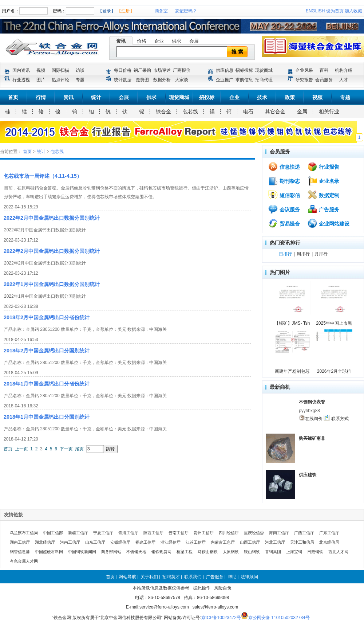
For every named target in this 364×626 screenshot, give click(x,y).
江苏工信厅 (196, 542)
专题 (80, 80)
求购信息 (244, 80)
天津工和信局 (302, 542)
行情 (41, 97)
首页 (13, 97)
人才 (344, 80)
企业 (159, 41)
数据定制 (323, 195)
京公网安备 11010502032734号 (279, 618)
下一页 (66, 449)
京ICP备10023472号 (221, 618)
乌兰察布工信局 (24, 533)
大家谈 (182, 80)
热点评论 (60, 80)
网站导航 (127, 577)
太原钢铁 (231, 552)
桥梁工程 (185, 552)
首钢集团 (273, 552)
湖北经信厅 (45, 542)
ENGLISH (315, 11)
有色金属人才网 (24, 561)
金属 (302, 111)
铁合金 (163, 111)
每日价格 (123, 70)
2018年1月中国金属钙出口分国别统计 (47, 417)
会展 (194, 41)
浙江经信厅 (171, 542)
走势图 (142, 80)
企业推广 (225, 80)
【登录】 (107, 11)
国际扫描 (60, 70)
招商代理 (264, 80)
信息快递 (284, 167)
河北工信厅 (275, 542)
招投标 (207, 97)
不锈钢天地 (136, 552)
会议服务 (284, 209)
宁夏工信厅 (103, 533)
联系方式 (336, 418)
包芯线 (190, 111)
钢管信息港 (20, 552)
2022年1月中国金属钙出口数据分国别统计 (52, 284)
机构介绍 (344, 70)
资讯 (121, 41)
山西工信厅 (250, 542)
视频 (41, 70)
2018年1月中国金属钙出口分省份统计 (47, 384)
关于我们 (149, 577)
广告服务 (323, 209)
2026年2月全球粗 (334, 371)
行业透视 (21, 80)
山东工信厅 (95, 542)
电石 (248, 111)
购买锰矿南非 (312, 438)
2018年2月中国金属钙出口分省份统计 (47, 317)
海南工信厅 (279, 533)
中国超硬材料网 (49, 552)
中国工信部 (53, 533)
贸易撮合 (284, 223)
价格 (142, 41)
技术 (262, 97)
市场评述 (162, 70)
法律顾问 (249, 577)
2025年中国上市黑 (334, 323)
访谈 (80, 70)
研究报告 (304, 80)
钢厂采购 (142, 70)
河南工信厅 (70, 542)
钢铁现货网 (161, 552)
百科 (324, 70)
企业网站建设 (328, 223)
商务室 (161, 11)
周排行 (303, 254)
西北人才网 (338, 552)
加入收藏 (353, 11)
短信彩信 (284, 195)
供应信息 (225, 70)
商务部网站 (111, 552)
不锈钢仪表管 (312, 402)
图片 (41, 80)
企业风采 (304, 70)
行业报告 (323, 167)
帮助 (232, 577)
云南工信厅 (179, 533)
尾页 (79, 449)
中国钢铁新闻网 (82, 552)
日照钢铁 (315, 552)
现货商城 (264, 70)
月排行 (321, 254)
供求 (177, 41)
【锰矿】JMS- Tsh (292, 323)
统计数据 (123, 80)
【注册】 (126, 11)
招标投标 (244, 70)
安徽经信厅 (120, 542)
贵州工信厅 (204, 533)
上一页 (21, 449)
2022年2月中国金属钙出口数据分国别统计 (52, 218)
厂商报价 (182, 70)
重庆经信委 (254, 533)
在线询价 (311, 418)
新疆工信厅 (78, 533)
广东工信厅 (329, 533)
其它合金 (275, 111)
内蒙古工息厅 (223, 542)
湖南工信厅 (20, 542)
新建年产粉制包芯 (292, 371)
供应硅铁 (308, 475)
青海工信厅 (128, 533)
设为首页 (335, 11)
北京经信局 (329, 542)
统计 (96, 97)
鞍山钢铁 (252, 552)
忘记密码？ (186, 11)
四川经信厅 (229, 533)
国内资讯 (21, 70)
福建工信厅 (145, 542)
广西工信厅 (304, 533)
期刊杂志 (284, 181)
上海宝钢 (294, 552)
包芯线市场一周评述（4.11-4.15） (43, 176)
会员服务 (324, 80)
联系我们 (193, 577)
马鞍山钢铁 (208, 552)
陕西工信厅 (153, 533)
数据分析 (162, 80)
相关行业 (329, 111)
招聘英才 (171, 577)
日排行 (285, 254)
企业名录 (323, 181)
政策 (290, 97)
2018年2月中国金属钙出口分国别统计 (47, 351)
